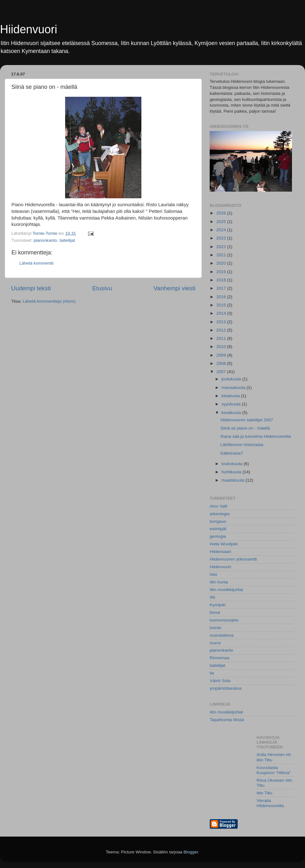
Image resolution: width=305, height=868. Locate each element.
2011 (222, 338)
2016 (222, 297)
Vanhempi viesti (174, 288)
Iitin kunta (219, 582)
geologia (218, 536)
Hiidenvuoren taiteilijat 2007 (247, 420)
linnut (215, 612)
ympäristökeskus (226, 688)
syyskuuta (232, 404)
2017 (222, 288)
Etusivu (102, 288)
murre (215, 643)
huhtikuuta (232, 472)
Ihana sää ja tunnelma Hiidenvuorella (256, 436)
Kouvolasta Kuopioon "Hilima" (274, 770)
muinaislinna (222, 635)
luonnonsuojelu (224, 620)
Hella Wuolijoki (224, 544)
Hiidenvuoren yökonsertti (233, 559)
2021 (222, 255)
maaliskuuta (234, 480)
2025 (222, 222)
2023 (222, 238)
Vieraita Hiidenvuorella (270, 803)
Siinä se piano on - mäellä (245, 428)
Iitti (212, 597)
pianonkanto (45, 240)
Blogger (191, 852)
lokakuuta (231, 396)
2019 (222, 272)
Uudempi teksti (31, 288)
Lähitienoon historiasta (242, 445)
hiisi (213, 574)
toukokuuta (233, 464)
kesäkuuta (232, 413)
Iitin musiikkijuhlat (226, 590)
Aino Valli (218, 506)
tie (212, 673)
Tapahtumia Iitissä (227, 720)
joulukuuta (232, 379)
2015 (222, 305)
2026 (222, 213)
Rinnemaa (220, 658)
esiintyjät (218, 529)
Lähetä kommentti (36, 263)
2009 (222, 355)
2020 (222, 263)
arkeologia (220, 514)
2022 (222, 247)
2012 (222, 330)
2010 (222, 347)
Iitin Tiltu (265, 793)
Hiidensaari (220, 552)
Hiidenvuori (29, 29)
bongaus (218, 521)
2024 (222, 230)
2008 (222, 363)
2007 (222, 372)
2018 (222, 280)
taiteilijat (67, 240)
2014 (222, 313)
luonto (216, 628)
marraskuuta (234, 388)
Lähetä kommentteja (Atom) (49, 301)
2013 (222, 322)
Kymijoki (218, 605)
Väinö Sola (220, 681)
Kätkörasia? (232, 453)
